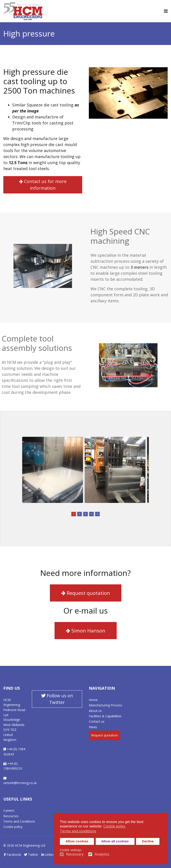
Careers (9, 810)
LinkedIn (49, 855)
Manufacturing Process (106, 705)
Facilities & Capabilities (105, 716)
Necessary (75, 854)
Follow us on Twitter (57, 699)
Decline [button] (148, 841)
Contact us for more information (42, 185)
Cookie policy (13, 827)
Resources (11, 816)
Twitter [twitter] (31, 855)
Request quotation (86, 593)
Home (93, 700)
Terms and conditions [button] (78, 831)
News (93, 727)
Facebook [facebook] (12, 855)
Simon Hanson (86, 630)
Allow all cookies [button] (115, 841)
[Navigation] (166, 11)
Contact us (97, 721)
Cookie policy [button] (114, 826)
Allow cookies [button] (77, 841)
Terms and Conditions (19, 821)
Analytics (102, 854)
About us (95, 711)
